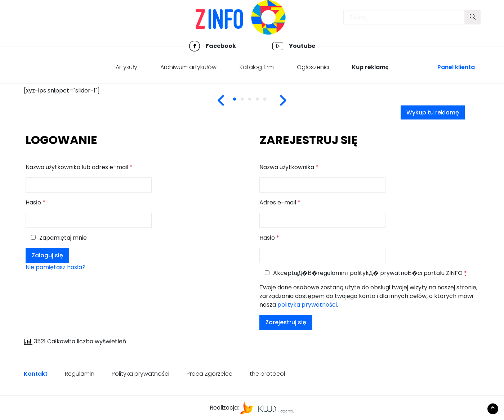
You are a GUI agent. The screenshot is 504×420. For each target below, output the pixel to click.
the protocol (267, 374)
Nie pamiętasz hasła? (55, 267)
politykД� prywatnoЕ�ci (386, 273)
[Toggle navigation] (33, 19)
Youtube (302, 46)
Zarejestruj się (286, 322)
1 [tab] (240, 103)
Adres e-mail (280, 202)
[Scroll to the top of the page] (493, 409)
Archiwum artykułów (188, 67)
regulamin (332, 273)
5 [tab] (270, 103)
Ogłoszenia (313, 67)
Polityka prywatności (141, 374)
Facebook (221, 46)
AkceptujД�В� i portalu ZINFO (366, 273)
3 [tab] (255, 103)
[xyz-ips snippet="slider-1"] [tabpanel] (62, 91)
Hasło (35, 202)
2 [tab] (247, 103)
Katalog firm (257, 67)
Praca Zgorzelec (209, 374)
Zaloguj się (47, 255)
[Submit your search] (473, 17)
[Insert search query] (404, 17)
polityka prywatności (307, 305)
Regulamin (80, 374)
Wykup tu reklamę (433, 112)
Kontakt (36, 374)
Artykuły (126, 67)
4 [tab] (262, 103)
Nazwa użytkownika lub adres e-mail (79, 167)
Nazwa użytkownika (289, 167)
